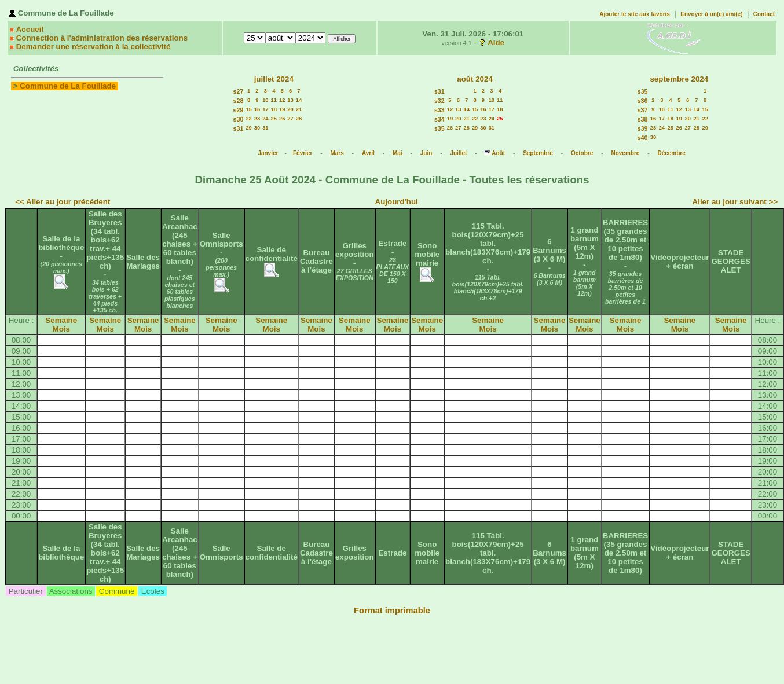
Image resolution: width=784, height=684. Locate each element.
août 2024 (475, 79)
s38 (643, 119)
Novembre (625, 153)
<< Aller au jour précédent (63, 202)
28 (299, 119)
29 (248, 128)
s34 (439, 119)
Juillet (458, 153)
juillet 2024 (274, 79)
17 (265, 109)
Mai (398, 153)
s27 (239, 91)
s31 (239, 128)
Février (303, 153)
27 (290, 119)
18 (274, 109)
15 (248, 109)
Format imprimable (392, 611)
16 (257, 109)
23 (257, 119)
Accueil (30, 29)
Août (498, 153)
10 (265, 100)
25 (274, 119)
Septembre (538, 153)
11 (274, 100)
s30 (239, 119)
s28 (239, 101)
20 (290, 109)
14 (299, 100)
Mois (61, 329)
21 (299, 109)
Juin (426, 153)
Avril (368, 153)
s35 (439, 128)
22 (248, 119)
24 (265, 119)
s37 (643, 110)
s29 (239, 110)
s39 (643, 128)
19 (282, 109)
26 (282, 119)
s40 (643, 138)
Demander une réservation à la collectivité (94, 47)
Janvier (268, 153)
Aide (496, 43)
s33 (439, 110)
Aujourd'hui (397, 202)
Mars (337, 153)
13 (290, 100)
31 (265, 128)
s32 (439, 101)
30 (257, 128)
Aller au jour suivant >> (735, 202)
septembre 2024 (679, 79)
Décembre (671, 153)
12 (282, 100)
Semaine (61, 320)
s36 (643, 101)
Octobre (582, 153)
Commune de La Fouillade (68, 86)
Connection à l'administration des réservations (102, 38)
